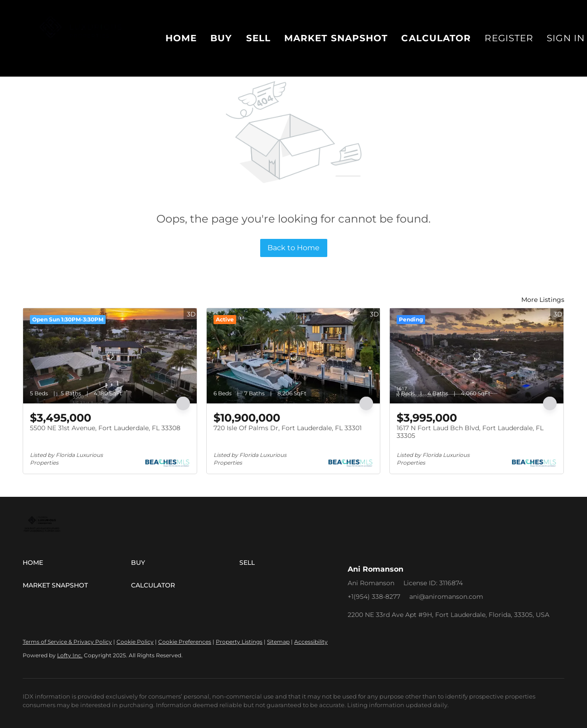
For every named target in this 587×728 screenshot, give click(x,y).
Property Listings (239, 642)
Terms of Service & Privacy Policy (67, 642)
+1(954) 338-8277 (374, 597)
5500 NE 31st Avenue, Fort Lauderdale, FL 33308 (105, 428)
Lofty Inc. (70, 655)
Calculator (436, 38)
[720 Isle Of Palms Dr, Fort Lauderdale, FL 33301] (293, 356)
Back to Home (293, 248)
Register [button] (509, 38)
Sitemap (278, 642)
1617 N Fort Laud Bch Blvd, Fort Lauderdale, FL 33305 (470, 432)
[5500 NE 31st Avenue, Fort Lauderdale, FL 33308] (110, 356)
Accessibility (311, 642)
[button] (77, 563)
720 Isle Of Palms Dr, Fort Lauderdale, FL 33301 (288, 428)
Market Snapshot (336, 38)
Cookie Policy (135, 642)
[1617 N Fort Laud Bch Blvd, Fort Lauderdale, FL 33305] (477, 356)
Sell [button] (258, 38)
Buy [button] (221, 38)
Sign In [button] (566, 38)
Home (181, 38)
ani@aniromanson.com (446, 597)
